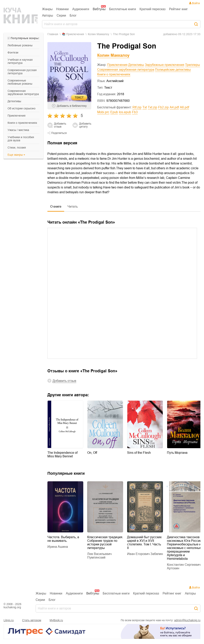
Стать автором (32, 620)
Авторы (48, 15)
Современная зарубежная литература (126, 70)
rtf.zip (137, 107)
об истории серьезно (22, 108)
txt (145, 107)
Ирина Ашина (58, 547)
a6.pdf (184, 107)
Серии (61, 15)
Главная (53, 34)
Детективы (136, 65)
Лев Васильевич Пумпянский (99, 556)
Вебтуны (99, 9)
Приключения (117, 65)
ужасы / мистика (18, 130)
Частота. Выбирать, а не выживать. (63, 539)
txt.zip (153, 107)
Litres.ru (9, 620)
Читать (73, 207)
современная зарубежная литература (23, 92)
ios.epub (125, 112)
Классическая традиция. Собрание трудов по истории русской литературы (105, 542)
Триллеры (193, 65)
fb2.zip (163, 107)
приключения (17, 116)
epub (114, 112)
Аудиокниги (81, 9)
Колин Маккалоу (99, 34)
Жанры (47, 9)
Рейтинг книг (178, 9)
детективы (14, 101)
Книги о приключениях (114, 74)
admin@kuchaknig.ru (187, 620)
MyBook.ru (56, 620)
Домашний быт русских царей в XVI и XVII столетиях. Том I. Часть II (144, 542)
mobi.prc (103, 112)
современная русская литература (22, 72)
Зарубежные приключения (165, 65)
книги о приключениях (22, 123)
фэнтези (13, 53)
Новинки (62, 9)
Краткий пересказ (152, 9)
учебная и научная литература (20, 61)
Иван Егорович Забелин (145, 554)
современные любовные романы (20, 82)
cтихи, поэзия (17, 148)
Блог (73, 15)
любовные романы (20, 45)
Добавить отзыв (60, 125)
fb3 (135, 112)
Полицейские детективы (173, 70)
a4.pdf (174, 107)
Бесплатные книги (123, 9)
